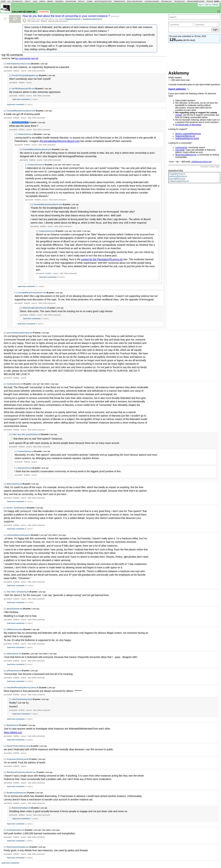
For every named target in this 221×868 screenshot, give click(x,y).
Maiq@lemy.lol (13, 725)
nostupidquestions (103, 1)
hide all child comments (58, 21)
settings (215, 5)
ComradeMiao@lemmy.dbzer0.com (21, 111)
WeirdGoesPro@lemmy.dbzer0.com (21, 772)
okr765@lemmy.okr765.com (23, 89)
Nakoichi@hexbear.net (21, 808)
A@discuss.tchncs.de (201, 162)
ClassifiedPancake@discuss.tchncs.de (23, 688)
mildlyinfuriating (135, 1)
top (17, 58)
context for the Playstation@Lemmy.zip (102, 259)
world (42, 1)
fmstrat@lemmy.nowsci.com (18, 64)
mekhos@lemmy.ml (178, 176)
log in (201, 5)
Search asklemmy (177, 89)
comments (44, 12)
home (3, 1)
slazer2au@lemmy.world (22, 699)
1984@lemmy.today (15, 629)
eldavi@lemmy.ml (25, 468)
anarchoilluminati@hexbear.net (20, 333)
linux (35, 1)
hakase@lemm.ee (14, 654)
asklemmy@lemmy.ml (24, 11)
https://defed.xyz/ (13, 732)
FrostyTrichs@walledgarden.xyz (25, 75)
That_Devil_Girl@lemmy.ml (18, 592)
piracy (28, 1)
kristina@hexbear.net (15, 830)
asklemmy (59, 1)
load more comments (21, 99)
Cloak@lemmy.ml (177, 174)
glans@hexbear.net (15, 609)
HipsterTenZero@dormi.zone (18, 746)
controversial (25, 58)
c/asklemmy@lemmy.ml (92, 19)
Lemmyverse (181, 147)
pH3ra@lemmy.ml (14, 671)
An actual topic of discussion (188, 125)
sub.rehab (180, 150)
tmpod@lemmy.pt (177, 179)
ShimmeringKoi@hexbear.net (35, 308)
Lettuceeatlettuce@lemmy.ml (19, 535)
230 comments (33, 21)
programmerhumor (196, 1)
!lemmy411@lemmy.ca (186, 155)
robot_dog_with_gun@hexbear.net (26, 434)
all (9, 1)
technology (17, 1)
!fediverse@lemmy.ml (185, 136)
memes (50, 1)
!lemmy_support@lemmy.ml (188, 134)
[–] (5, 64)
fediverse (211, 1)
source (24, 71)
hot (13, 58)
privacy (81, 1)
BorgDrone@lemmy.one (16, 793)
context (179, 115)
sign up (208, 5)
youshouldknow (152, 1)
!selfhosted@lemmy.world (187, 138)
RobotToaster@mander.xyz (18, 847)
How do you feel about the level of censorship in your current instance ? (67, 16)
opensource (119, 1)
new (33, 58)
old (37, 58)
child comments (36, 71)
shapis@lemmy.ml (73, 19)
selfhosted (71, 1)
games (90, 1)
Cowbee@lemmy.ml (25, 134)
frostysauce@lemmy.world (18, 759)
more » (217, 1)
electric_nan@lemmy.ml (17, 508)
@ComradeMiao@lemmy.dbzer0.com (60, 141)
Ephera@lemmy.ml (14, 484)
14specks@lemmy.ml (179, 181)
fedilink (44, 21)
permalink (8, 71)
